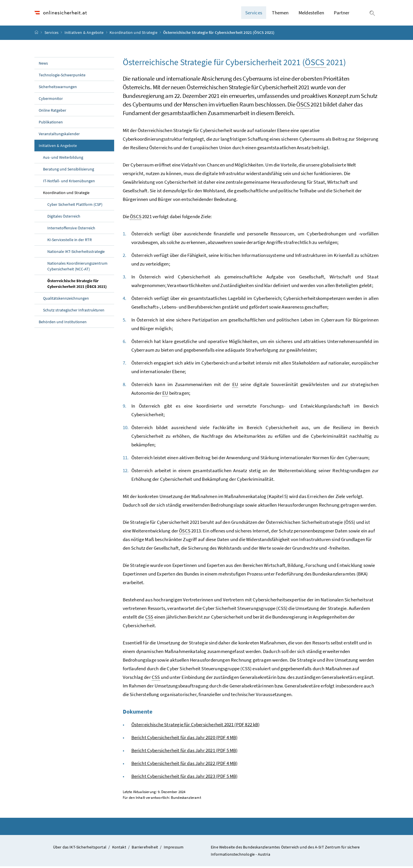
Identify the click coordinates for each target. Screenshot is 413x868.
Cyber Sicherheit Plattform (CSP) (75, 206)
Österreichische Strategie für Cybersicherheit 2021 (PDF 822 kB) (196, 726)
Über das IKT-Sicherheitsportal (80, 848)
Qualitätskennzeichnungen (66, 300)
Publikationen (51, 123)
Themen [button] (280, 13)
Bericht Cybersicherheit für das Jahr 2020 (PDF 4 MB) (185, 739)
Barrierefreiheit (145, 848)
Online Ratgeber (52, 112)
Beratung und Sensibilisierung (69, 170)
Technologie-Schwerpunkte (62, 76)
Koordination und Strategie (134, 34)
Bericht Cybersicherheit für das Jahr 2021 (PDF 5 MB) (185, 752)
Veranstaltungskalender (59, 135)
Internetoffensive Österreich (71, 229)
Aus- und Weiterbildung (63, 159)
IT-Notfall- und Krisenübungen (69, 182)
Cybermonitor (51, 100)
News (43, 65)
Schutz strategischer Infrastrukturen (74, 311)
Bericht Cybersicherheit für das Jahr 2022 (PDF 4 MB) (185, 765)
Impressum (174, 848)
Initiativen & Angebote (85, 34)
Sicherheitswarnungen (58, 88)
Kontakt (119, 848)
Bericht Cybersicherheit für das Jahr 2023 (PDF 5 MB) (185, 778)
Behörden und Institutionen (63, 323)
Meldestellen (311, 13)
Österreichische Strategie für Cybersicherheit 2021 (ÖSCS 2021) (81, 285)
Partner (342, 13)
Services (52, 34)
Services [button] (254, 13)
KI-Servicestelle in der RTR (70, 241)
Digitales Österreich (64, 218)
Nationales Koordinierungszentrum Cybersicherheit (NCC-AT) (77, 268)
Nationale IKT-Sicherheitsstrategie (76, 253)
